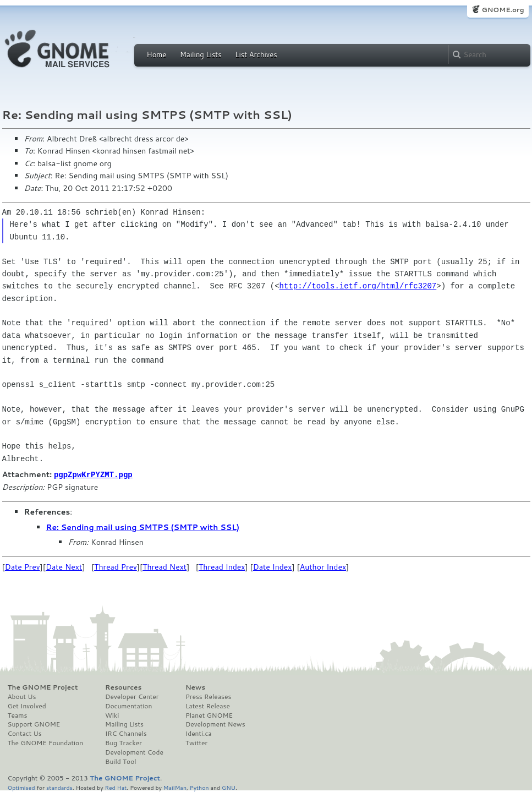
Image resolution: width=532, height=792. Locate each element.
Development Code (134, 752)
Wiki (112, 715)
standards (59, 787)
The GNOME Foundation (46, 742)
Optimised (21, 787)
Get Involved (27, 706)
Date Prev (23, 566)
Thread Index (222, 566)
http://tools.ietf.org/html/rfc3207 (358, 286)
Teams (18, 715)
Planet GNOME (209, 715)
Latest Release (208, 706)
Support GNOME (34, 724)
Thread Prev (116, 566)
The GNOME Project (43, 687)
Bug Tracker (124, 742)
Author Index (323, 566)
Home (157, 54)
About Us (22, 696)
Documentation (128, 706)
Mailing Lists (201, 54)
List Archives (256, 54)
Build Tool (120, 761)
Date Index (273, 566)
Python (199, 787)
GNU (229, 787)
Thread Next (164, 566)
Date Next (64, 566)
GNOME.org (503, 10)
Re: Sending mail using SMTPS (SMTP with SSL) (143, 527)
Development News (215, 724)
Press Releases (208, 696)
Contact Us (25, 733)
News (195, 687)
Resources (123, 687)
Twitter (196, 742)
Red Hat (116, 787)
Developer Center (132, 696)
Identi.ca (199, 733)
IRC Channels (126, 733)
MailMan (175, 787)
